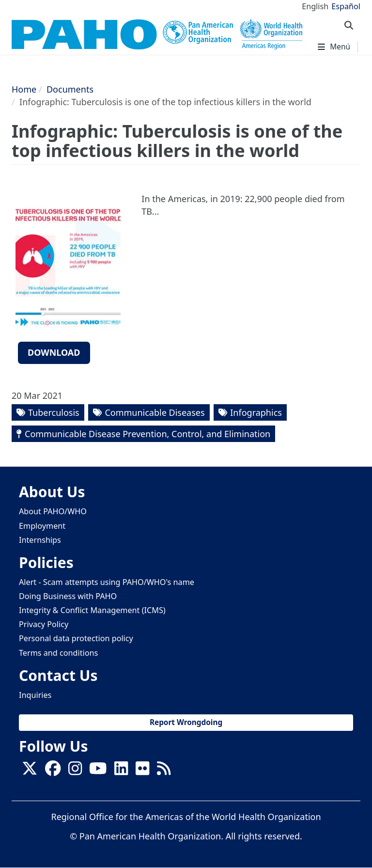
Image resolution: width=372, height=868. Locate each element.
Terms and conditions (58, 653)
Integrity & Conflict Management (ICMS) (92, 610)
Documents (70, 89)
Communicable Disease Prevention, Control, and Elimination (147, 434)
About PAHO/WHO (53, 511)
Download (54, 352)
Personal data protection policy (76, 638)
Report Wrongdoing (186, 722)
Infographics (256, 412)
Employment (42, 526)
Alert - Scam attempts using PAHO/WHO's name (107, 582)
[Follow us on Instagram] (75, 771)
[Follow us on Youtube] (98, 771)
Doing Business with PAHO (68, 596)
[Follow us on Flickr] (142, 771)
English (315, 6)
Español (346, 6)
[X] (30, 771)
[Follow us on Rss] (164, 771)
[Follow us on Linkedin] (121, 771)
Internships (40, 540)
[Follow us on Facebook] (53, 771)
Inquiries (35, 695)
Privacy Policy (44, 624)
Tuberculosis (54, 412)
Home (24, 89)
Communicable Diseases (155, 412)
